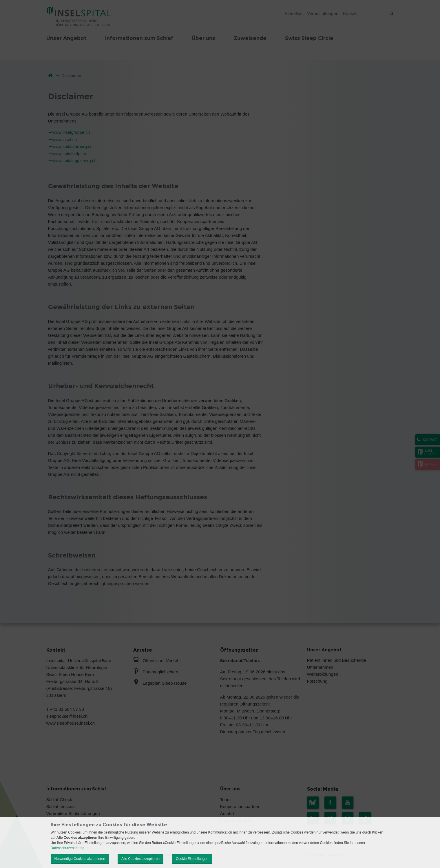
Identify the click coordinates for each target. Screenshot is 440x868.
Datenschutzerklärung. (68, 848)
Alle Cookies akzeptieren (140, 859)
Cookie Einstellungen (192, 859)
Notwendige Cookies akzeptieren (80, 859)
